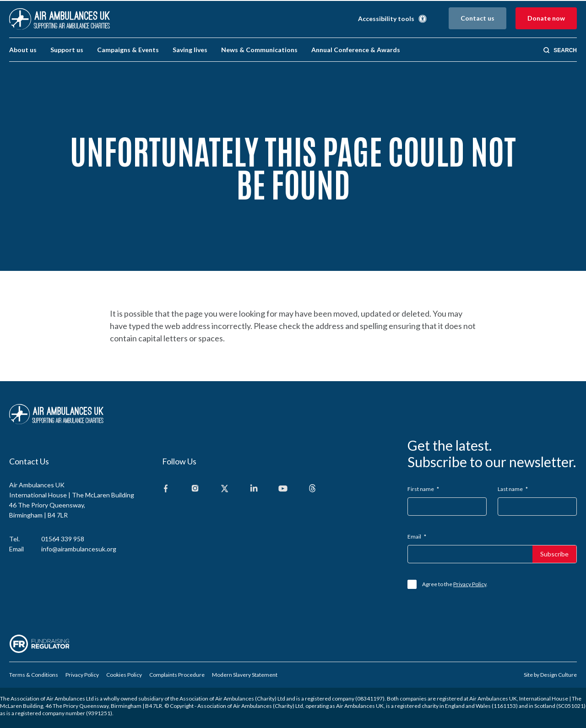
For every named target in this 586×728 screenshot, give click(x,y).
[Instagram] (195, 489)
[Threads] (312, 489)
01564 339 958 (63, 539)
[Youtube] (283, 489)
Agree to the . (455, 584)
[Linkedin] (254, 489)
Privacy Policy (470, 584)
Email (417, 537)
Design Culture (559, 675)
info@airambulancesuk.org (79, 549)
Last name (513, 489)
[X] (224, 489)
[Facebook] (166, 489)
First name (423, 489)
